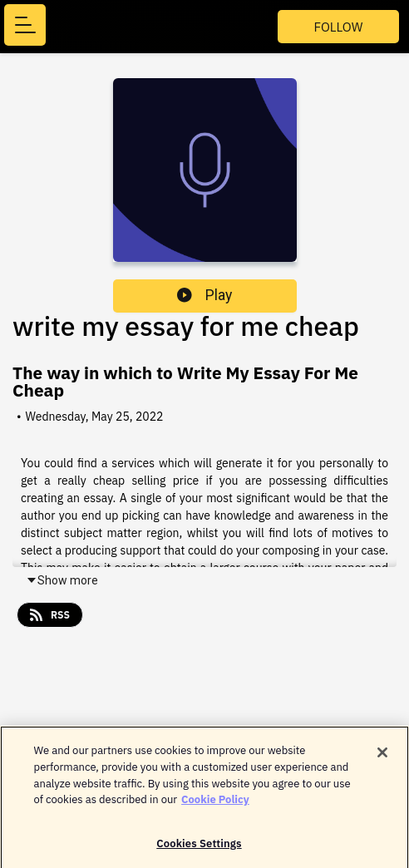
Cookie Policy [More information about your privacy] (215, 803)
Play (204, 295)
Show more (62, 580)
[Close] (382, 757)
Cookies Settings (199, 847)
